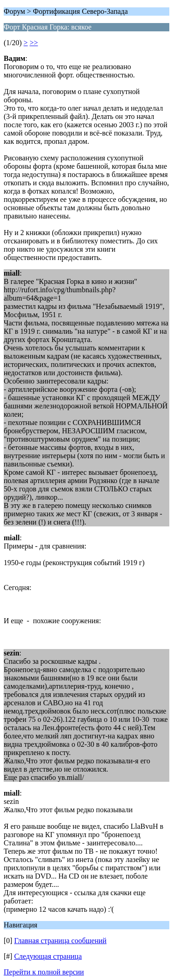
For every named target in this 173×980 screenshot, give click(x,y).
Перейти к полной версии (44, 972)
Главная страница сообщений (60, 941)
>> (34, 43)
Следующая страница (48, 956)
